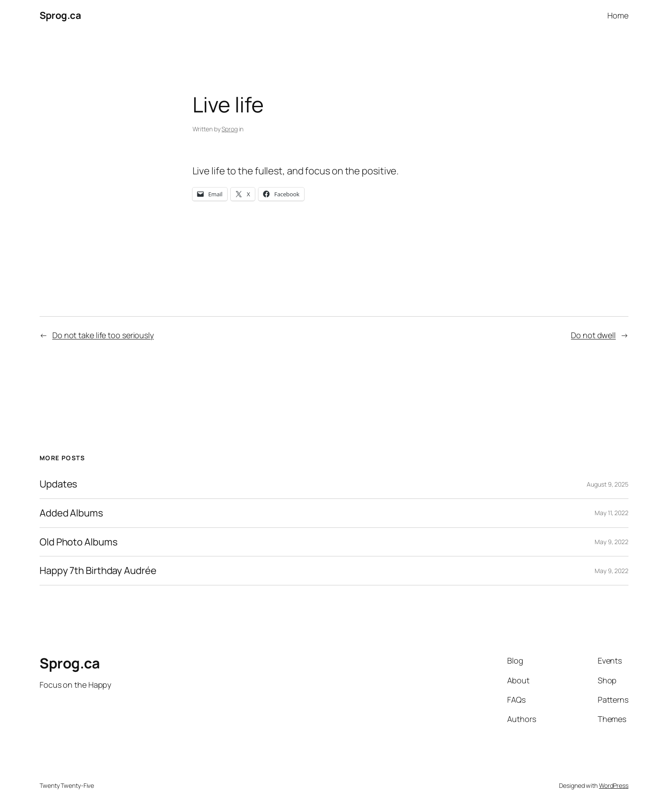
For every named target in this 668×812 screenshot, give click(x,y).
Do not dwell (593, 335)
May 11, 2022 (612, 513)
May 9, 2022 (612, 542)
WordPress (614, 785)
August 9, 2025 (608, 484)
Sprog (230, 129)
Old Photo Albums (78, 542)
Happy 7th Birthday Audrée (98, 571)
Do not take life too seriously (103, 335)
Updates (58, 484)
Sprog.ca (60, 15)
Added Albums (71, 513)
